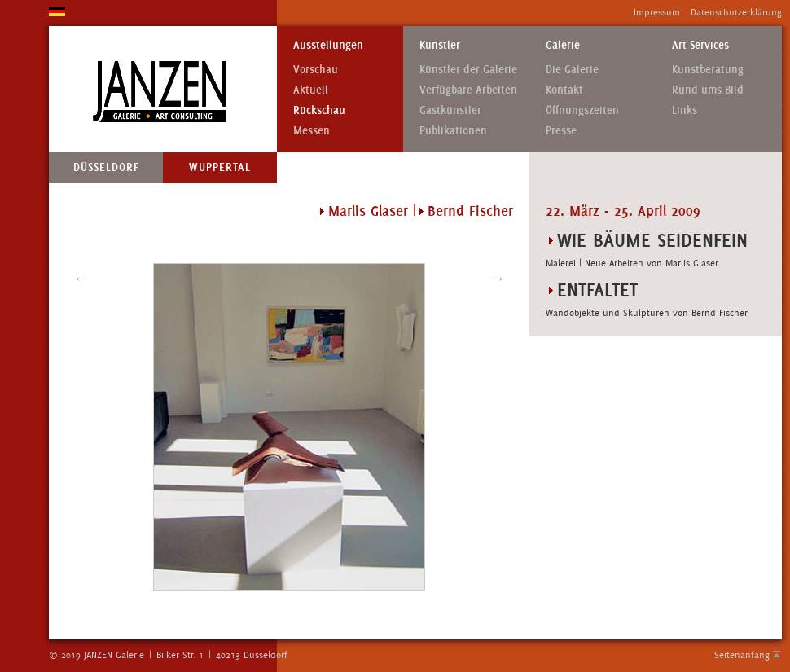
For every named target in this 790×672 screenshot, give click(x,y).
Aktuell (311, 90)
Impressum (657, 12)
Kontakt (564, 90)
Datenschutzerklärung (736, 12)
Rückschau (319, 110)
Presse (561, 131)
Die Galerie (572, 70)
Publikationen (453, 131)
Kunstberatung (708, 70)
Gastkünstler (450, 110)
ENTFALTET (597, 290)
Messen (312, 131)
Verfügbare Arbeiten (468, 90)
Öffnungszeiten (582, 110)
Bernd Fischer (470, 211)
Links (685, 110)
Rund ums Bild (708, 90)
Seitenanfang (742, 655)
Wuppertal (220, 167)
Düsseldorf (106, 167)
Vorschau (316, 70)
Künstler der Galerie (468, 70)
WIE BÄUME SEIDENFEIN (652, 240)
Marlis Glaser (368, 211)
